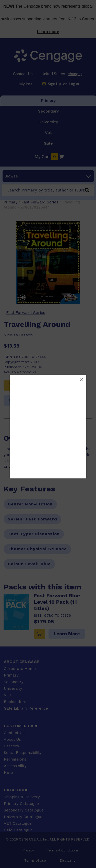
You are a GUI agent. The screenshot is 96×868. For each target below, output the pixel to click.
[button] (81, 380)
